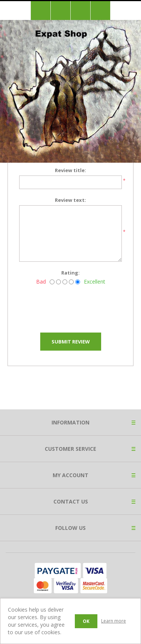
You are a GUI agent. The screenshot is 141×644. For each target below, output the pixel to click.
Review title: (70, 170)
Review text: (70, 200)
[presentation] (76, 307)
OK (86, 621)
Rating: (70, 273)
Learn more (114, 621)
